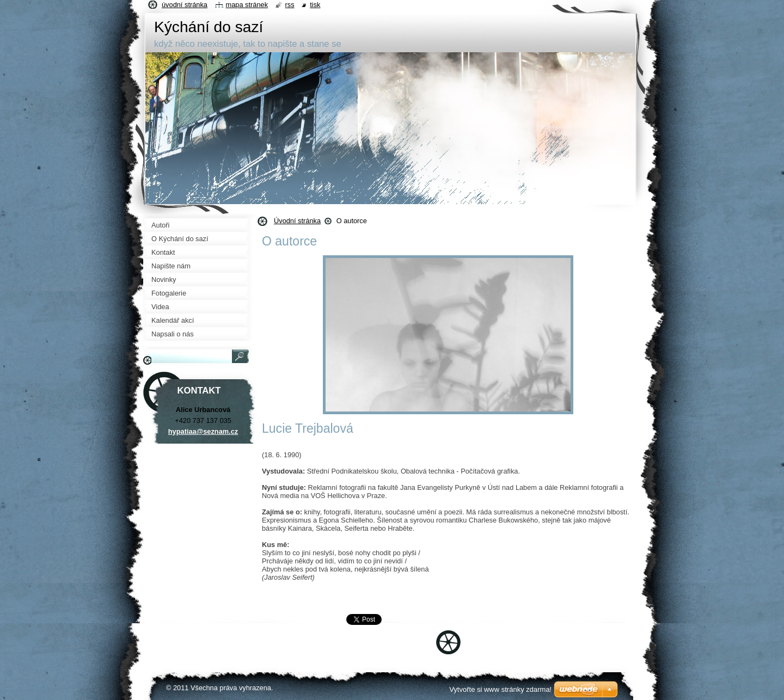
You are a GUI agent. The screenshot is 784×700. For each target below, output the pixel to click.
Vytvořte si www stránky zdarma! (500, 689)
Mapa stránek (247, 5)
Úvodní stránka (297, 221)
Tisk (315, 5)
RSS (290, 5)
